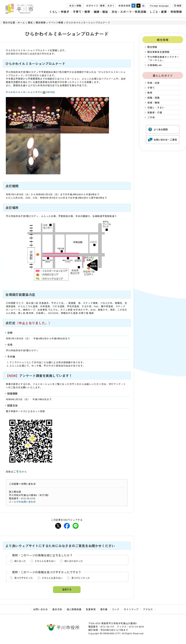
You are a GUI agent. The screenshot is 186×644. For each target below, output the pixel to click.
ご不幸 (151, 117)
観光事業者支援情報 (158, 52)
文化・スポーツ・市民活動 (129, 12)
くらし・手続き (59, 12)
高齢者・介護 (155, 112)
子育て (151, 88)
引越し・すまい (156, 107)
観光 (30, 22)
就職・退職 (154, 98)
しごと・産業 (158, 12)
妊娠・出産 (154, 83)
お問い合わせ (41, 609)
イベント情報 (56, 22)
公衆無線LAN (155, 65)
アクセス (148, 609)
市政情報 (176, 12)
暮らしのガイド (163, 75)
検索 (179, 6)
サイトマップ (131, 609)
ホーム (21, 22)
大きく (111, 6)
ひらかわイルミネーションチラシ (30, 92)
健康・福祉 (101, 12)
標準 (102, 6)
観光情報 (41, 22)
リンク (116, 609)
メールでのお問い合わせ (22, 502)
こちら (17, 471)
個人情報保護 (74, 609)
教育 (150, 93)
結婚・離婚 (154, 103)
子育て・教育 (81, 12)
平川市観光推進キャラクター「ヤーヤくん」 (163, 59)
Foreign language (159, 6)
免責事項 (91, 609)
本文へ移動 (75, 6)
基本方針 (57, 609)
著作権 (104, 609)
